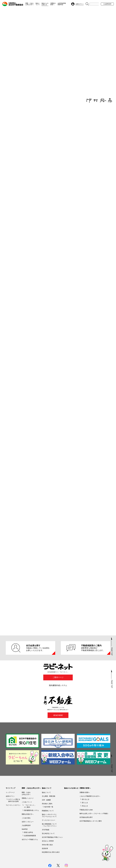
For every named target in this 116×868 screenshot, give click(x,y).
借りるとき (86, 815)
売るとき (85, 821)
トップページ (10, 808)
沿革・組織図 (46, 815)
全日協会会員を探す (86, 833)
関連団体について (48, 826)
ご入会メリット (27, 817)
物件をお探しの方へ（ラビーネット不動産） (94, 829)
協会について (38, 4)
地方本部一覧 (49, 822)
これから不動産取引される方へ (90, 812)
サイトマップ (11, 803)
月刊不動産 (46, 845)
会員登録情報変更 (30, 851)
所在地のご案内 (47, 819)
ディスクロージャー (49, 836)
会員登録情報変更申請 (62, 4)
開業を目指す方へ (28, 830)
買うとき (85, 818)
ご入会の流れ (26, 833)
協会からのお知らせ (45, 4)
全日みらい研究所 (48, 856)
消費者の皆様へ (53, 4)
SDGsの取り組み (47, 860)
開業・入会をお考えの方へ (30, 4)
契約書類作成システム (58, 701)
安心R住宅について (48, 849)
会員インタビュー (28, 837)
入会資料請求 (107, 4)
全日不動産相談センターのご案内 (91, 836)
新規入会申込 (29, 848)
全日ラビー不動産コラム (30, 855)
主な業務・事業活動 (49, 812)
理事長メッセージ (28, 814)
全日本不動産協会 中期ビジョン (52, 853)
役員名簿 (45, 864)
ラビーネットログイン (13, 821)
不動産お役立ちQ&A (86, 825)
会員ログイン (10, 812)
